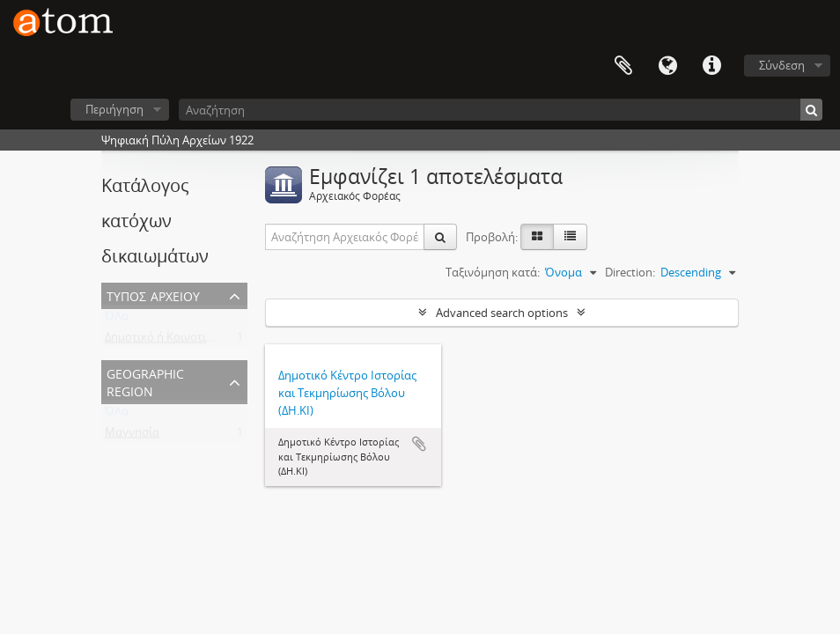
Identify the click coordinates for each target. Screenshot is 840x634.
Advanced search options (502, 313)
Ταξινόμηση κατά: (493, 272)
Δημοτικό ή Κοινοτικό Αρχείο (181, 341)
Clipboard (623, 66)
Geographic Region (145, 381)
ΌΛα (117, 320)
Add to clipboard (419, 444)
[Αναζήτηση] (501, 110)
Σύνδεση (782, 65)
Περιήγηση (114, 109)
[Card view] (537, 237)
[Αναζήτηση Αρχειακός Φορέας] (345, 237)
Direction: (630, 272)
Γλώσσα (667, 66)
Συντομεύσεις (711, 66)
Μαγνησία (132, 436)
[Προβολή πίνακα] (570, 237)
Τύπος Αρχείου (153, 295)
